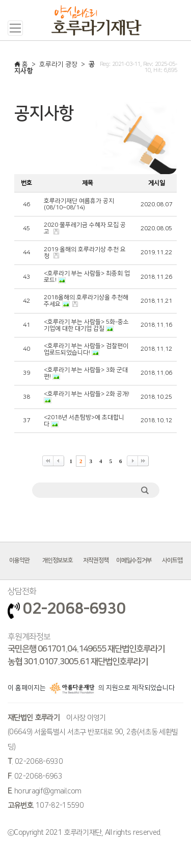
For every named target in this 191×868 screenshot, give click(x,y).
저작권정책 (96, 560)
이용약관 (19, 560)
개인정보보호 (58, 560)
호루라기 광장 (58, 64)
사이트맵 (172, 560)
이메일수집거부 (134, 560)
